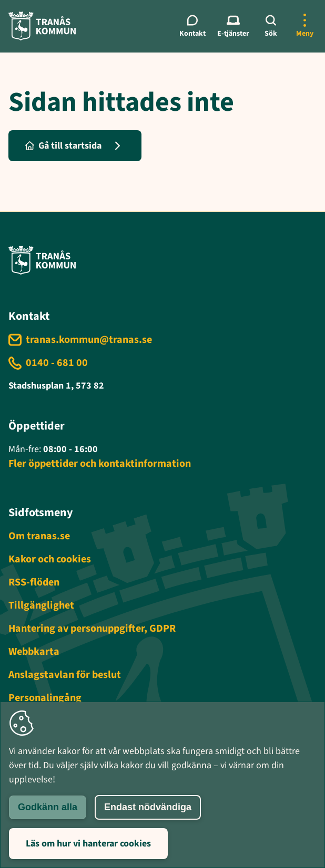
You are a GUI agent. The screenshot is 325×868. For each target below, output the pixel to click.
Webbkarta (34, 652)
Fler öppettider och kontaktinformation (100, 464)
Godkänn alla (48, 807)
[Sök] (271, 26)
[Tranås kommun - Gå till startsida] (42, 26)
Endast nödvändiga (148, 807)
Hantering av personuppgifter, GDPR (92, 629)
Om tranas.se (39, 536)
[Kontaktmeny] (193, 26)
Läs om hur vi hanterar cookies (88, 844)
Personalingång (45, 698)
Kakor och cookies (50, 559)
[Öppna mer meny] (304, 26)
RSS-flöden (34, 582)
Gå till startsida (63, 146)
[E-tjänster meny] (233, 26)
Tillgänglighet (41, 605)
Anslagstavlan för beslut (65, 675)
